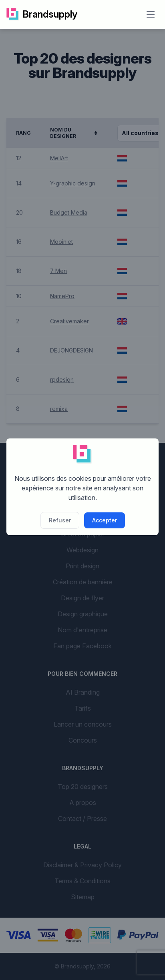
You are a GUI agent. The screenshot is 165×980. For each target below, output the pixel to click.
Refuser (60, 520)
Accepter (105, 520)
